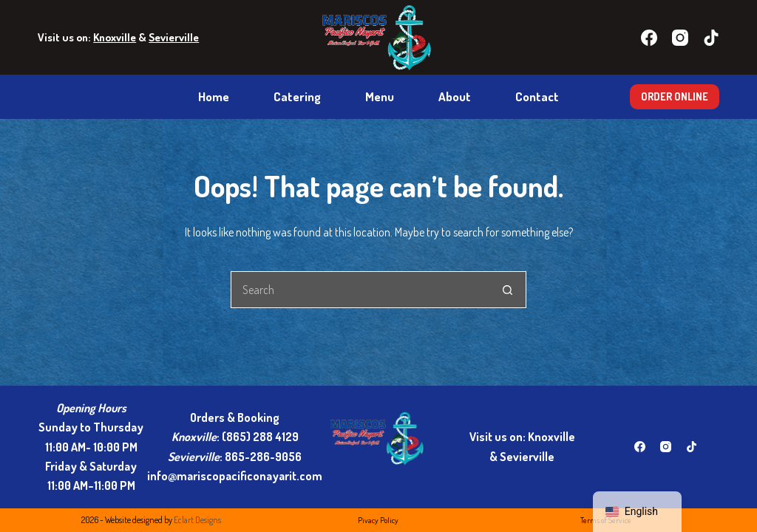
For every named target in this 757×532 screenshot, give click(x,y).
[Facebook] (649, 38)
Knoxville (115, 37)
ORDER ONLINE (675, 96)
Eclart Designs (197, 520)
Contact (537, 96)
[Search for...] (360, 290)
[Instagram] (680, 38)
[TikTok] (711, 38)
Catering (297, 96)
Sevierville (174, 37)
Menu (380, 96)
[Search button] (508, 290)
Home (214, 96)
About (455, 96)
